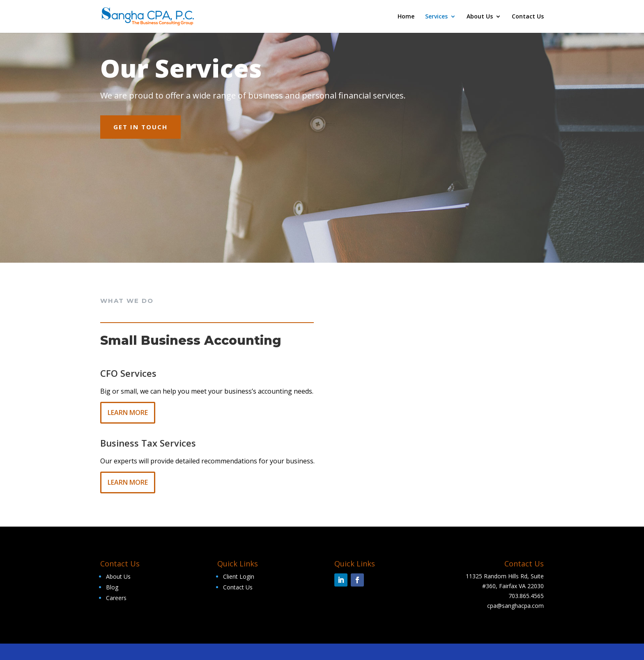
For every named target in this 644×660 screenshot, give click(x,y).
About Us (480, 17)
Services (436, 17)
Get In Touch (140, 127)
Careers (116, 598)
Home (406, 17)
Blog (112, 587)
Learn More (128, 412)
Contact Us (528, 17)
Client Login (239, 576)
